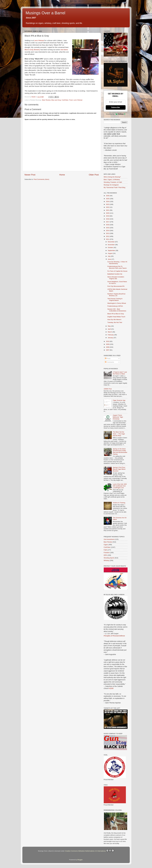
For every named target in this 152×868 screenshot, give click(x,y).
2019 (108, 216)
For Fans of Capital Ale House (117, 271)
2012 (108, 236)
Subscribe (116, 107)
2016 (108, 225)
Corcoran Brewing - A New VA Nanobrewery (117, 263)
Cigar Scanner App (119, 400)
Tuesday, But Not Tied (115, 322)
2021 (108, 210)
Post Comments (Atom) (41, 179)
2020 (108, 213)
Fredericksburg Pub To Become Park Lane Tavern (117, 267)
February (111, 335)
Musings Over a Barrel (46, 13)
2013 (108, 233)
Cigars (106, 545)
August (110, 253)
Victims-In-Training (119, 503)
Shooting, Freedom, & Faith (113, 182)
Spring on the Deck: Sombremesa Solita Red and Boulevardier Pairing (120, 452)
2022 (108, 207)
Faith (105, 550)
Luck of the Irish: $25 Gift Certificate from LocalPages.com (120, 486)
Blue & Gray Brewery (32, 50)
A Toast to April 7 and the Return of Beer (120, 373)
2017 (108, 222)
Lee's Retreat (39, 40)
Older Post (94, 175)
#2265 (111, 688)
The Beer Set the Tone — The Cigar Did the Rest (119, 434)
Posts (108, 358)
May (109, 326)
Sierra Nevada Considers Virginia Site (116, 278)
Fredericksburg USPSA (115, 306)
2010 (108, 341)
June (110, 259)
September (112, 250)
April (110, 329)
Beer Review (46, 100)
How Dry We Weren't (114, 320)
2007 (108, 350)
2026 (108, 196)
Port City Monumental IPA (116, 286)
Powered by (116, 114)
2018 (108, 219)
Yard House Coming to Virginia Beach (115, 299)
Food (71, 100)
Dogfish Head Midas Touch (116, 317)
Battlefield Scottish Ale (115, 274)
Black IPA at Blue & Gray (116, 314)
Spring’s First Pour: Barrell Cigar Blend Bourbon (119, 469)
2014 (108, 231)
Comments (109, 362)
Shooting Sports (109, 558)
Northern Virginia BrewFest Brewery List (116, 295)
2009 (108, 344)
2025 (108, 199)
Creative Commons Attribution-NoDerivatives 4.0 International (89, 851)
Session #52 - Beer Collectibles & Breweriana (117, 310)
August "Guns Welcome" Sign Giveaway (118, 417)
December (111, 242)
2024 (108, 201)
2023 (108, 204)
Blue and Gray (56, 100)
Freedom (107, 553)
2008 (108, 347)
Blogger (80, 860)
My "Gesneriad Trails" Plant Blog (115, 187)
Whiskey (107, 560)
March (110, 332)
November (111, 245)
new (62, 50)
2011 (108, 239)
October (111, 248)
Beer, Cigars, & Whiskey (112, 180)
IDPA (105, 555)
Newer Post (30, 175)
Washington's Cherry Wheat (117, 303)
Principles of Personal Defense (114, 636)
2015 (108, 228)
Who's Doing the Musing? (112, 177)
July (109, 256)
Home (62, 175)
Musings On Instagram (111, 185)
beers (66, 50)
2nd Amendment (109, 539)
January (111, 338)
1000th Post (108, 389)
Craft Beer (65, 100)
